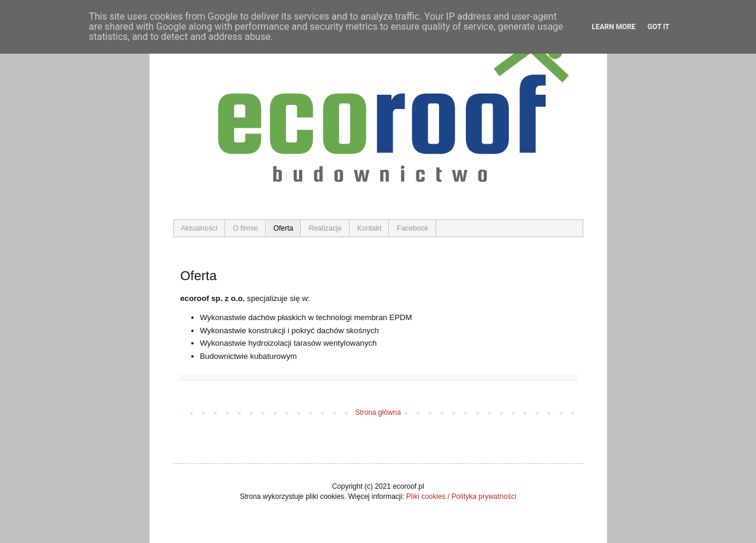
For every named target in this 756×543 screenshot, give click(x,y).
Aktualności (199, 228)
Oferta (283, 228)
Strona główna (378, 412)
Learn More (614, 27)
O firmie (245, 228)
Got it (659, 27)
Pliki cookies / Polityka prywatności (461, 497)
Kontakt (370, 228)
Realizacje (325, 228)
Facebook (413, 228)
